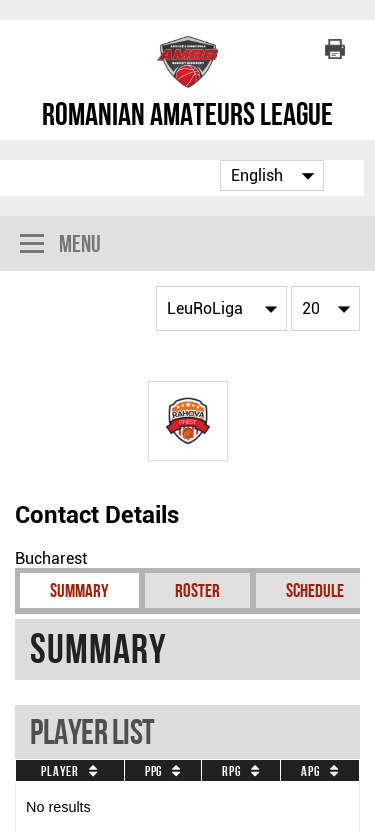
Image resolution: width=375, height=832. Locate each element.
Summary (79, 590)
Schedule (315, 590)
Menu (60, 245)
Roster (197, 590)
